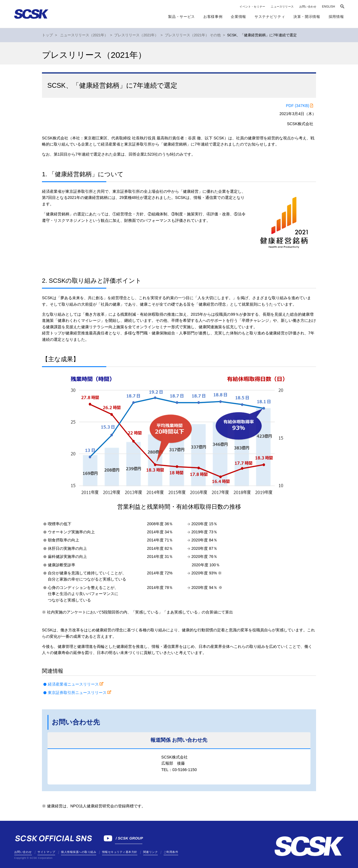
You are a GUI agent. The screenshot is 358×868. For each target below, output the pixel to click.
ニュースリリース (282, 7)
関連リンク (151, 852)
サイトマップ (46, 852)
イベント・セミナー (252, 7)
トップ (47, 35)
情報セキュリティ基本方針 (120, 852)
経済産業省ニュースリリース (73, 684)
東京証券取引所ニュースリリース (77, 693)
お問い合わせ (308, 7)
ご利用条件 (171, 852)
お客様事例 (213, 17)
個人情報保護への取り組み (79, 852)
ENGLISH (328, 7)
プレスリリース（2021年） (136, 35)
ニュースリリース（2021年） (84, 35)
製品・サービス (182, 17)
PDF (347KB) (297, 106)
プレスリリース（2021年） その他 (193, 35)
